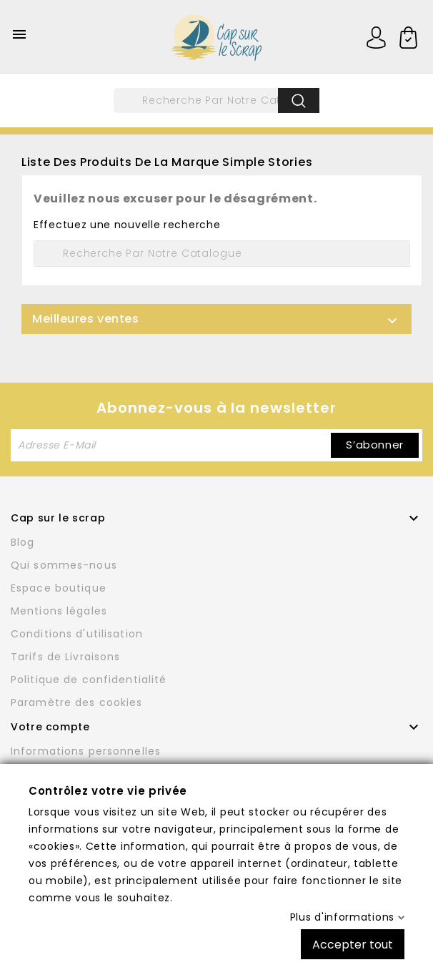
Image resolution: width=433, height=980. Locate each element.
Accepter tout (353, 944)
